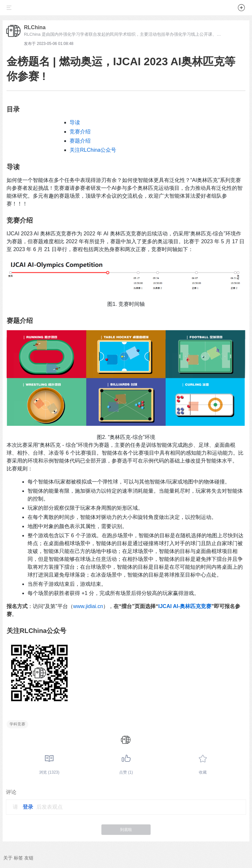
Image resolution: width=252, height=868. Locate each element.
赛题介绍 (80, 141)
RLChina (35, 27)
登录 (28, 807)
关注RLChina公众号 (93, 150)
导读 (75, 122)
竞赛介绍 (80, 132)
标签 (18, 858)
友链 (29, 858)
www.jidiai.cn (88, 606)
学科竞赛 (17, 724)
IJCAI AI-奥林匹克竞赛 (185, 606)
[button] (241, 9)
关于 (8, 858)
